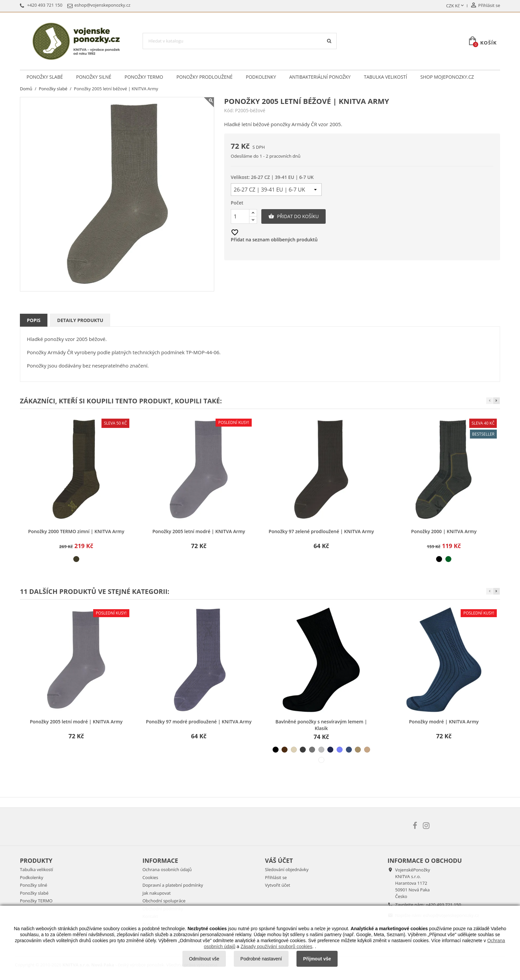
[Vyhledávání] (240, 41)
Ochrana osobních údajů (167, 869)
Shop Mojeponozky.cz (447, 77)
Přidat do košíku (293, 216)
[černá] (439, 559)
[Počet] (240, 216)
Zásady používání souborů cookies (276, 946)
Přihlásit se (276, 877)
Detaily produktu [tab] (80, 320)
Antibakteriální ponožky (320, 77)
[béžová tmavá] (358, 750)
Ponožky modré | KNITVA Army (444, 722)
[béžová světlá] (294, 750)
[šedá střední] (312, 750)
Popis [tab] (34, 320)
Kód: (229, 111)
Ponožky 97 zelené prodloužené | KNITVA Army (321, 531)
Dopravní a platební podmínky (173, 885)
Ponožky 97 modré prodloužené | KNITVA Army (199, 722)
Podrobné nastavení (261, 959)
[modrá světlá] (340, 750)
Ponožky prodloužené (204, 77)
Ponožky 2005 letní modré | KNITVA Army (199, 531)
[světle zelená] (448, 559)
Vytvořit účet (278, 885)
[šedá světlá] (321, 750)
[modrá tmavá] (330, 750)
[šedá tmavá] (303, 750)
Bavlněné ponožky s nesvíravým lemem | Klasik (321, 725)
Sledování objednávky (287, 869)
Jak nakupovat (157, 893)
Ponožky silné (94, 77)
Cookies (150, 877)
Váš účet (279, 860)
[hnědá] (285, 750)
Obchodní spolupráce (164, 901)
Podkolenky (261, 77)
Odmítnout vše (204, 959)
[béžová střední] (367, 750)
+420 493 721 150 (444, 905)
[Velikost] (276, 190)
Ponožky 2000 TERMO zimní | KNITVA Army (76, 531)
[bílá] (321, 760)
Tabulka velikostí (385, 77)
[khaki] (76, 559)
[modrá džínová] (349, 750)
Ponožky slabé (45, 77)
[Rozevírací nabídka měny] (455, 6)
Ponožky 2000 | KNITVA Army (444, 531)
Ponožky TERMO (144, 77)
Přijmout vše (317, 959)
